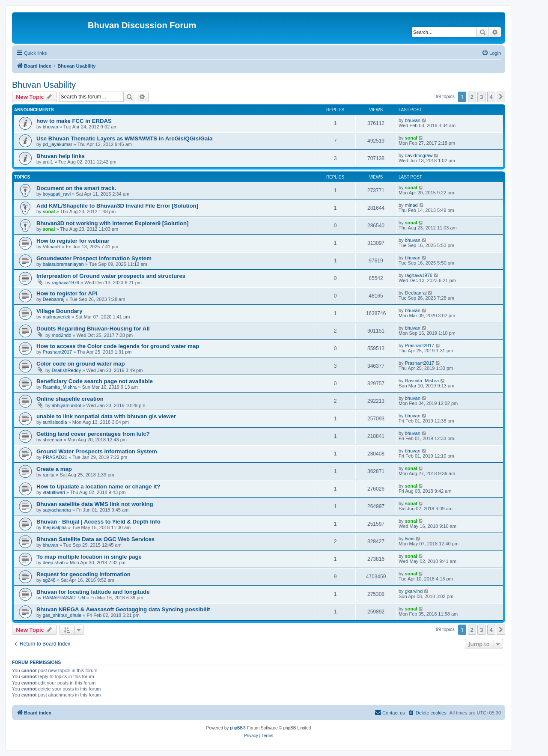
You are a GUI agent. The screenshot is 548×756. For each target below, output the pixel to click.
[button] (501, 97)
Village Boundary (59, 311)
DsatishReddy (66, 370)
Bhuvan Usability (44, 85)
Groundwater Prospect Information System (94, 258)
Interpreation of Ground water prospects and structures (111, 276)
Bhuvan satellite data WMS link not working (95, 504)
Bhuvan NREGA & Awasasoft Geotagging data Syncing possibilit (123, 609)
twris (410, 539)
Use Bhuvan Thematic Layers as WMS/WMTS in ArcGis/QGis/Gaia (124, 138)
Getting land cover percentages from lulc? (93, 434)
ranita (49, 475)
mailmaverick (57, 317)
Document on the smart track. (76, 188)
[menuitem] (491, 53)
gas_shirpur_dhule (62, 615)
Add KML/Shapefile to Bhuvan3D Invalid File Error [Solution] (117, 206)
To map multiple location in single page (89, 557)
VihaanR (52, 247)
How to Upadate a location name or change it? (98, 487)
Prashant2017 (58, 352)
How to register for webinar (73, 241)
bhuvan (51, 127)
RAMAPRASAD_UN (64, 598)
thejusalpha (55, 527)
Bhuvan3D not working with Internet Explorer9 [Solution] (112, 223)
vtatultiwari (54, 492)
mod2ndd (62, 335)
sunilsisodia (55, 422)
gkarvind (414, 591)
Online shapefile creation (70, 399)
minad (411, 205)
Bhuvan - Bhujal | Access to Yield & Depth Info (98, 522)
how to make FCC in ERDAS (74, 121)
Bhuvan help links (61, 156)
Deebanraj (54, 299)
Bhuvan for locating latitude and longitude (93, 592)
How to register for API (67, 293)
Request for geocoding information (83, 574)
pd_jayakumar (58, 144)
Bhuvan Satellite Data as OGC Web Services (95, 539)
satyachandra (57, 510)
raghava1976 (66, 283)
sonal (411, 138)
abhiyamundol (67, 405)
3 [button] (481, 97)
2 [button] (472, 97)
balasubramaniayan (63, 264)
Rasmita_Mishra (60, 387)
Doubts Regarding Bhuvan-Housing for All (93, 329)
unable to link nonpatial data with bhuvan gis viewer (106, 416)
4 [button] (491, 97)
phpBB (236, 728)
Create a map (54, 469)
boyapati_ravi (57, 194)
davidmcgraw (419, 155)
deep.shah (54, 563)
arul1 (48, 162)
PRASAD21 (55, 457)
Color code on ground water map (81, 364)
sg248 (49, 580)
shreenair (53, 440)
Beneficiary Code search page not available (95, 381)
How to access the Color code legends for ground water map (118, 346)
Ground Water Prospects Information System (97, 451)
